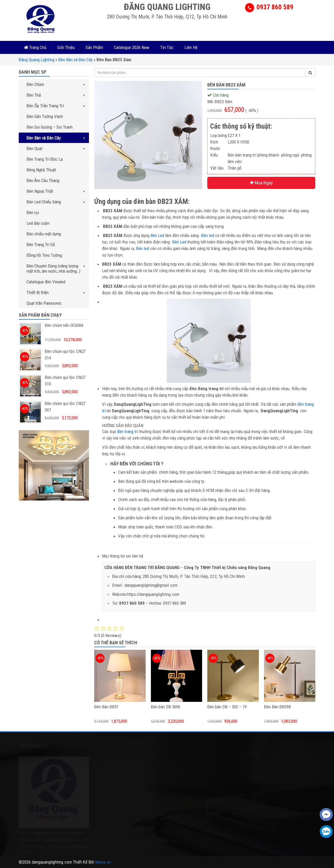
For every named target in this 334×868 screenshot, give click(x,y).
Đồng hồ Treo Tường (44, 255)
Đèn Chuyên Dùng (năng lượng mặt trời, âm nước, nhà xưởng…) (56, 268)
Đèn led (208, 235)
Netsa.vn (103, 862)
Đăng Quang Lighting (37, 60)
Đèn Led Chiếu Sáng (56, 202)
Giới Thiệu (66, 47)
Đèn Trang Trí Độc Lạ (45, 159)
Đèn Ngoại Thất (56, 191)
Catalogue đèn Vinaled (46, 282)
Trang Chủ (35, 47)
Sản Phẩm (94, 47)
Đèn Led (179, 242)
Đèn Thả (56, 95)
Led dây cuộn (38, 223)
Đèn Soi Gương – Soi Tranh (50, 127)
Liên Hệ (191, 47)
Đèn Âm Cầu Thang (43, 180)
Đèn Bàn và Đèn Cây (75, 60)
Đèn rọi (33, 213)
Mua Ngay (261, 183)
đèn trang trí (128, 432)
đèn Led (157, 235)
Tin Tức (167, 47)
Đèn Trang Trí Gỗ (41, 245)
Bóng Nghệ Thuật (41, 170)
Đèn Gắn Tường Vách (45, 116)
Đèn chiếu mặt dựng (44, 234)
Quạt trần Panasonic (44, 303)
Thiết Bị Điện (56, 292)
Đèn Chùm (56, 84)
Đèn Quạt (56, 148)
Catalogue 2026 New (132, 47)
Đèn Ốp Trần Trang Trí (56, 106)
